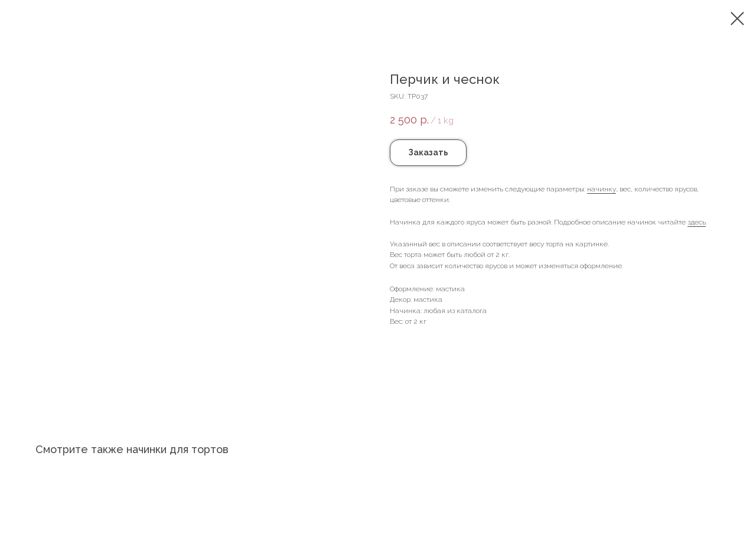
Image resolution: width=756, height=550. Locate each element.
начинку (602, 189)
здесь (697, 222)
